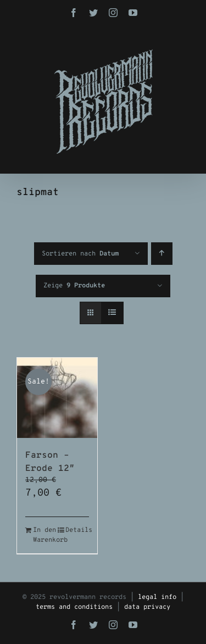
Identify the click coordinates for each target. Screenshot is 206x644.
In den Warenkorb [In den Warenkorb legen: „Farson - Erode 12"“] (45, 535)
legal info (157, 597)
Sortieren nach (80, 254)
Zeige (74, 286)
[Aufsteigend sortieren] (162, 254)
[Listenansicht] (112, 313)
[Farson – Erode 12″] (57, 398)
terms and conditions (74, 607)
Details (77, 530)
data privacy (147, 607)
